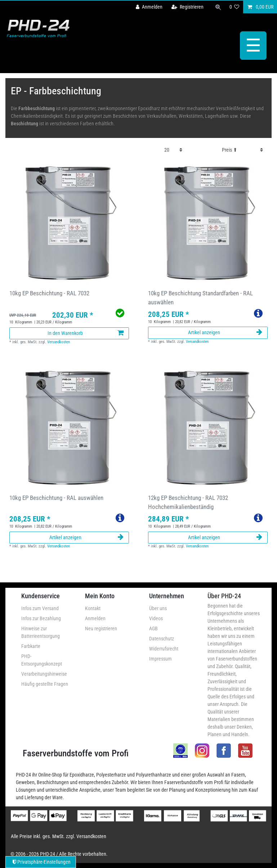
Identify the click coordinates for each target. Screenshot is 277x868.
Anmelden (95, 618)
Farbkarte (31, 646)
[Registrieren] (187, 7)
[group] (69, 221)
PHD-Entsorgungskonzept (42, 660)
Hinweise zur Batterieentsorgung (41, 632)
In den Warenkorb (86, 333)
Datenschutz (162, 639)
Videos (156, 618)
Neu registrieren (101, 628)
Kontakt (93, 608)
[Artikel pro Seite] (173, 150)
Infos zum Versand (40, 608)
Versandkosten (59, 342)
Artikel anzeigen (225, 332)
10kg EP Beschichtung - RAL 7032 (49, 293)
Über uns (158, 608)
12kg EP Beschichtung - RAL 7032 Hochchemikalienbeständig (188, 502)
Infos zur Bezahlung (41, 618)
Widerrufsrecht (164, 649)
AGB (153, 628)
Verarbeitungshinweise (44, 674)
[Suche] (218, 7)
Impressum (160, 659)
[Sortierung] (242, 150)
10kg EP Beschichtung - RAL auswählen (56, 498)
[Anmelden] (149, 7)
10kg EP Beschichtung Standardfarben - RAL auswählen (200, 298)
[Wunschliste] (234, 7)
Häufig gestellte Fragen (45, 684)
